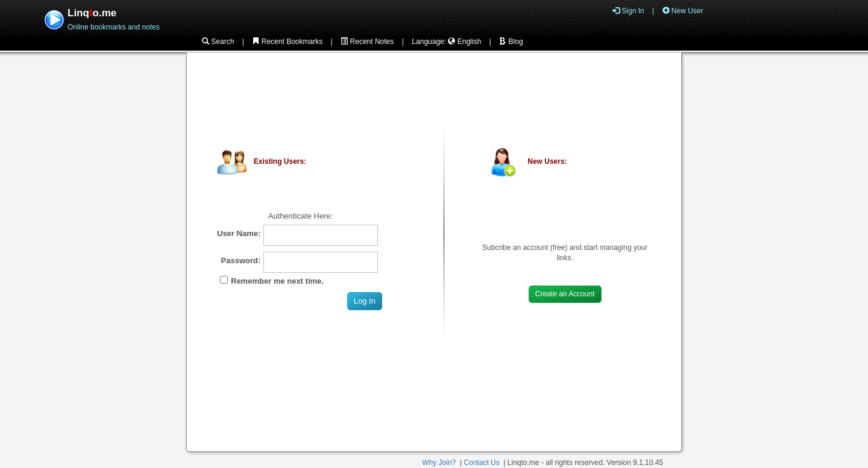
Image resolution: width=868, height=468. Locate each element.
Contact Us (481, 463)
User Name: (239, 233)
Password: (241, 261)
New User (683, 11)
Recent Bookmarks (287, 42)
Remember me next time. (277, 281)
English (464, 42)
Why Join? (439, 463)
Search (218, 42)
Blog (511, 42)
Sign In (628, 11)
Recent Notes (367, 42)
